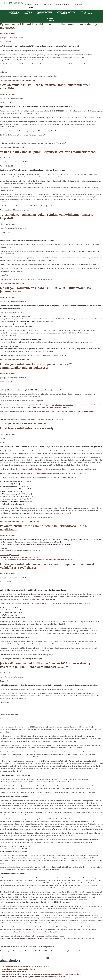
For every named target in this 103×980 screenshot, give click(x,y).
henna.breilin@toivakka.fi (9, 555)
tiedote (80, 951)
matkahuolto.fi (11, 336)
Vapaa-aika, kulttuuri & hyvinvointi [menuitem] (67, 13)
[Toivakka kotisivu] (13, 3)
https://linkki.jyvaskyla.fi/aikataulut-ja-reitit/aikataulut (51, 131)
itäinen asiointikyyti (38, 560)
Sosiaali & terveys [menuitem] (28, 13)
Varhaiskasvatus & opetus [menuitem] (44, 13)
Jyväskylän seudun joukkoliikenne (32, 951)
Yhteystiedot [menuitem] (48, 4)
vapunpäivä (42, 424)
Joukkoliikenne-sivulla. (30, 557)
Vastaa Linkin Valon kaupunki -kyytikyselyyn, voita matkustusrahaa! (48, 152)
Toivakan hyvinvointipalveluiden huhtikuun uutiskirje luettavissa (25, 967)
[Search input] (83, 5)
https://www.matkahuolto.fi (87, 412)
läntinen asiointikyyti (65, 560)
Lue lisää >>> (4, 703)
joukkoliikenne (14, 80)
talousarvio (72, 951)
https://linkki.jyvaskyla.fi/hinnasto (43, 599)
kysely (22, 210)
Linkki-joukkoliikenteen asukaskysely (27, 428)
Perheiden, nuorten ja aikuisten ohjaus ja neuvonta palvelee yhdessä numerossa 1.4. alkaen (34, 977)
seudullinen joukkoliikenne (58, 951)
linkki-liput (29, 659)
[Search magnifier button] (92, 5)
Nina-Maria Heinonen (8, 34)
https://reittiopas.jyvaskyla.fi (35, 135)
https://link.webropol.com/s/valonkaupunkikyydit (26, 184)
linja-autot (24, 424)
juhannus (23, 360)
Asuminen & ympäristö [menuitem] (14, 13)
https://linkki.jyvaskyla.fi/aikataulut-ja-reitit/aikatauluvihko (22, 60)
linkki (22, 80)
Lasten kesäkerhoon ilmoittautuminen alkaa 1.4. (19, 969)
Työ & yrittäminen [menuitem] (87, 13)
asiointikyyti (25, 560)
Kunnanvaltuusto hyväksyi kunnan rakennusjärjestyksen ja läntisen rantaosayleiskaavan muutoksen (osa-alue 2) (42, 974)
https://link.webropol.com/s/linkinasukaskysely (32, 473)
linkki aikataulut (30, 80)
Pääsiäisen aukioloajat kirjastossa (14, 972)
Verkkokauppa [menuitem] (28, 4)
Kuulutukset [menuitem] (38, 4)
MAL (46, 951)
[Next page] (55, 958)
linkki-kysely (35, 522)
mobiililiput (38, 659)
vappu (35, 424)
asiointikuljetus (14, 560)
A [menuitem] (65, 5)
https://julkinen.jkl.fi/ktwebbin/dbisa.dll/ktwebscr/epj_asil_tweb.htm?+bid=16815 (29, 939)
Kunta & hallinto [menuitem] (51, 19)
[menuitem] (29, 8)
